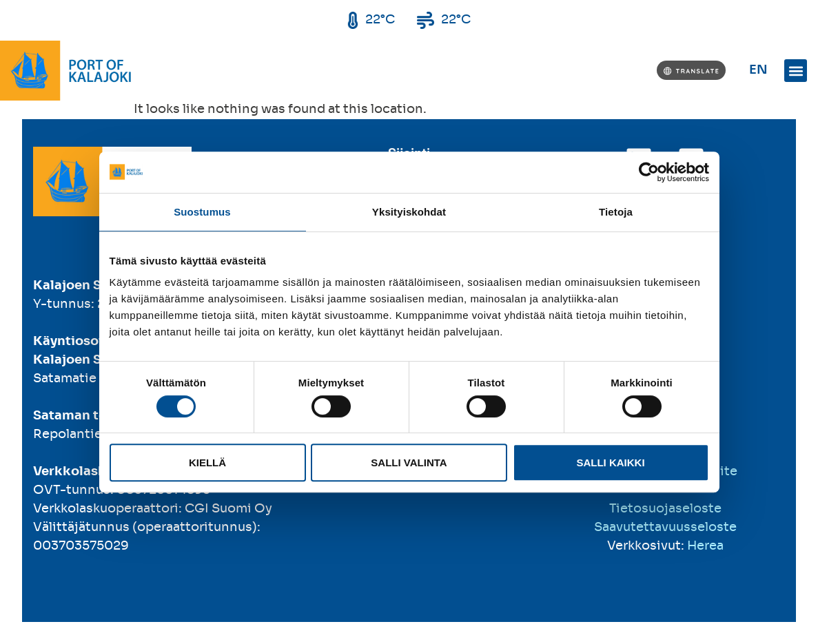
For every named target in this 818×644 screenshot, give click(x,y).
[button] (796, 71)
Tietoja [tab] (616, 212)
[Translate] (691, 70)
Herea (705, 546)
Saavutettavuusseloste (665, 528)
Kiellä (207, 463)
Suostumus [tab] (202, 212)
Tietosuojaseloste (665, 509)
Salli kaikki (610, 463)
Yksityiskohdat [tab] (409, 212)
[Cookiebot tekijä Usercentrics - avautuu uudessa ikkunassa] (649, 172)
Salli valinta (409, 463)
